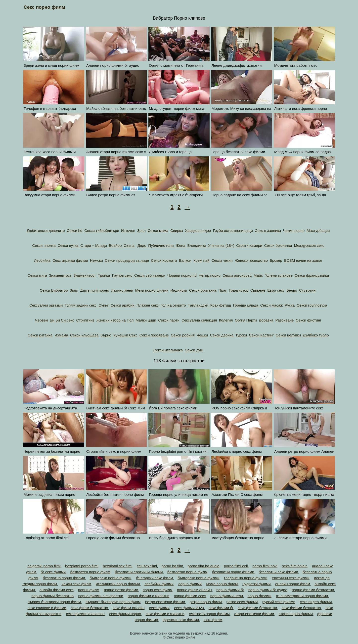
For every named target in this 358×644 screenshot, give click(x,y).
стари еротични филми (254, 614)
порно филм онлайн (194, 590)
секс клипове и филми (47, 608)
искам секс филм (76, 584)
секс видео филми (316, 602)
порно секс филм (158, 590)
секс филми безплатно (301, 608)
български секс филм (155, 578)
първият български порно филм (113, 602)
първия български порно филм (54, 602)
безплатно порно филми (64, 578)
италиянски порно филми (118, 584)
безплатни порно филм (187, 572)
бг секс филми (53, 572)
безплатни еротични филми (139, 572)
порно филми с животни (149, 596)
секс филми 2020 (189, 608)
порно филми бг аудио (268, 590)
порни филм (89, 590)
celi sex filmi (147, 566)
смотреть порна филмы (209, 614)
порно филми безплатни (313, 590)
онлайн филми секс (57, 590)
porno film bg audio (204, 566)
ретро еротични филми (165, 602)
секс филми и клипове (85, 614)
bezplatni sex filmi (118, 566)
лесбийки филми (159, 584)
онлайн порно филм (293, 584)
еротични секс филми (291, 578)
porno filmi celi (236, 566)
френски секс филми (181, 620)
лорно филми (190, 584)
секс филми (159, 608)
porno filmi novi (265, 566)
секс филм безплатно (89, 608)
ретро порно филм (206, 602)
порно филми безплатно (52, 596)
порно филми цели (227, 596)
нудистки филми (257, 584)
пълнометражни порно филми (302, 596)
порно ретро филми (121, 590)
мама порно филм (222, 584)
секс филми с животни (165, 614)
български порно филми (110, 578)
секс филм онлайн (129, 608)
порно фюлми (260, 596)
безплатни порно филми (233, 572)
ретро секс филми (242, 602)
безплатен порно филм (90, 572)
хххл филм (213, 620)
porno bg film (172, 566)
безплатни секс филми (278, 572)
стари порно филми (296, 614)
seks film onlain (295, 566)
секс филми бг (221, 608)
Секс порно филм (44, 7)
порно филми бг (230, 590)
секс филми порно (125, 614)
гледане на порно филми (246, 578)
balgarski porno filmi (44, 566)
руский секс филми (279, 602)
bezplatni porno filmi (82, 566)
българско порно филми (199, 578)
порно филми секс (190, 596)
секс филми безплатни (257, 608)
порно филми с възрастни (101, 596)
